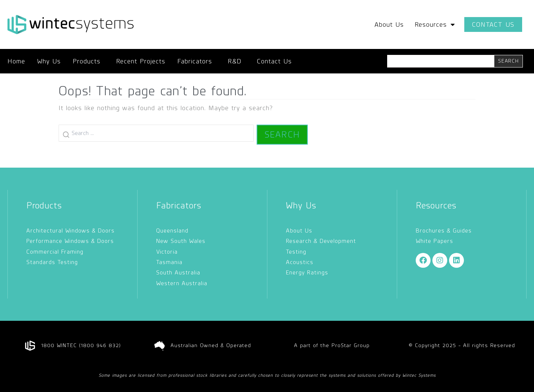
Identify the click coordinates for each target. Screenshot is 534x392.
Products (88, 61)
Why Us (49, 61)
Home (16, 61)
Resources (435, 24)
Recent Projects (141, 61)
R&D (236, 61)
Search (282, 134)
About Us (389, 24)
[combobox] (441, 61)
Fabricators (197, 61)
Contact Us (274, 61)
